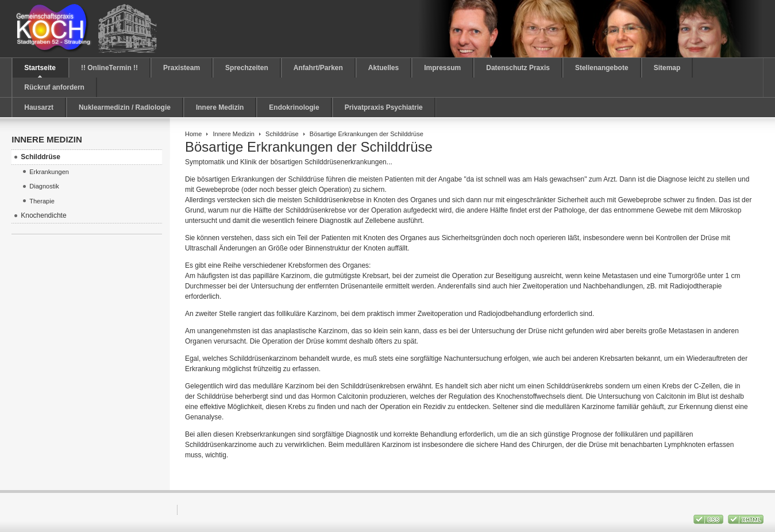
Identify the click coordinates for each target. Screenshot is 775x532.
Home (193, 134)
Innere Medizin (234, 134)
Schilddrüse (282, 134)
